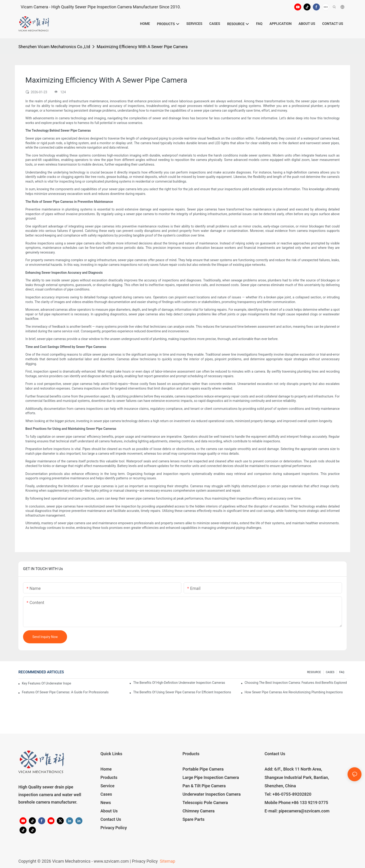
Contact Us (111, 819)
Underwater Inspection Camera (212, 794)
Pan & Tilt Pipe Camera (204, 786)
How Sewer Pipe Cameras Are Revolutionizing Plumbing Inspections (294, 692)
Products (109, 777)
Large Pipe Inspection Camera (211, 777)
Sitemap (167, 861)
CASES (330, 672)
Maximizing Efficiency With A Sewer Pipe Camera (142, 47)
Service (108, 786)
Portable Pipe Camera (203, 769)
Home (106, 769)
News (106, 803)
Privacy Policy (114, 828)
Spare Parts (194, 819)
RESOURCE (314, 672)
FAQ (342, 672)
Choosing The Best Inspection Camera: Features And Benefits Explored (296, 683)
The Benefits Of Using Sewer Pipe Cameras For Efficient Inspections (182, 692)
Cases (106, 794)
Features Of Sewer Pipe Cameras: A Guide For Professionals (65, 692)
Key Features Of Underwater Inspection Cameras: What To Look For (47, 683)
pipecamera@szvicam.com (304, 811)
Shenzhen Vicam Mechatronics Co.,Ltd (54, 47)
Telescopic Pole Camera (205, 803)
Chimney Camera (199, 811)
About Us (109, 811)
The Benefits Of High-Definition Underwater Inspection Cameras (179, 683)
